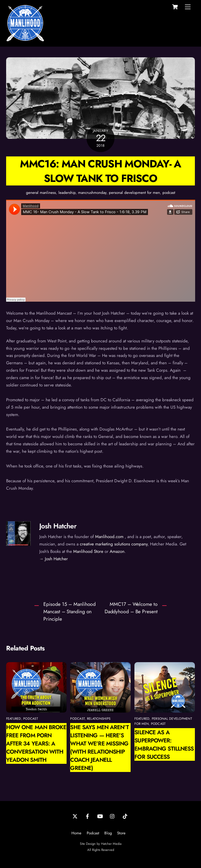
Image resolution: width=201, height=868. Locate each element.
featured (14, 719)
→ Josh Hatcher (54, 559)
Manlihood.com (109, 537)
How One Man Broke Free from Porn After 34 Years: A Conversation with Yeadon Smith (36, 743)
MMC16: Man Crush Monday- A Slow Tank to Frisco (100, 171)
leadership (67, 193)
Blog (108, 833)
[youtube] (100, 816)
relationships (99, 719)
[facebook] (87, 816)
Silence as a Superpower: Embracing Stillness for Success (164, 744)
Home (76, 833)
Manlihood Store (88, 551)
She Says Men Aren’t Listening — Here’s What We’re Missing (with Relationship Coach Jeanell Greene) (99, 747)
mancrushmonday (92, 193)
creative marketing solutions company (114, 544)
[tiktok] (125, 816)
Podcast (93, 833)
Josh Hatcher (58, 526)
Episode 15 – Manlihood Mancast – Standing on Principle (70, 611)
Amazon (117, 551)
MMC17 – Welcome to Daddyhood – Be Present (131, 608)
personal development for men (134, 193)
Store (121, 833)
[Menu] (188, 7)
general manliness (41, 193)
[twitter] (75, 816)
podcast (169, 193)
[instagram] (112, 816)
